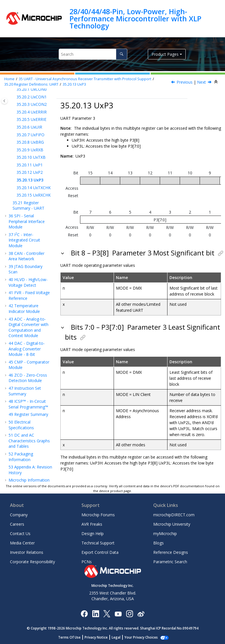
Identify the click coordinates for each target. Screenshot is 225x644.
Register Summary (28, 414)
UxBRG (30, 142)
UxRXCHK (34, 195)
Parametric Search (170, 562)
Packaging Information (21, 457)
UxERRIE (31, 119)
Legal (119, 637)
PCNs (87, 562)
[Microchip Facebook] (84, 613)
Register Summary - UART (28, 206)
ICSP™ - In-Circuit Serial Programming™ (28, 404)
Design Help (93, 533)
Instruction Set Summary (25, 391)
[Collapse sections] (216, 82)
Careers (17, 524)
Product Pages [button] (165, 54)
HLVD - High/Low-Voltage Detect (28, 282)
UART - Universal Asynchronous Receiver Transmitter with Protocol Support (85, 79)
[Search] (121, 54)
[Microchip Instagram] (129, 613)
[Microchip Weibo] (141, 613)
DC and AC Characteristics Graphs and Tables (29, 441)
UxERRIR (32, 112)
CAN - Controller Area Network (26, 256)
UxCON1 (32, 97)
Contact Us (20, 533)
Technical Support (98, 543)
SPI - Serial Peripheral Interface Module (27, 221)
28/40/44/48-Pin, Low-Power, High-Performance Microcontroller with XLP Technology (135, 19)
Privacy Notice (99, 637)
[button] (14, 97)
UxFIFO (30, 135)
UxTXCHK (34, 188)
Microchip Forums (98, 515)
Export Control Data (100, 552)
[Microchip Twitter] (107, 613)
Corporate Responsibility (32, 562)
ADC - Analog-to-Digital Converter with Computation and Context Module (28, 327)
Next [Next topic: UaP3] (202, 82)
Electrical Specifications (21, 425)
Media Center (22, 543)
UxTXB (31, 157)
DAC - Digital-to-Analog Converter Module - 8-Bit (27, 349)
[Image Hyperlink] (118, 613)
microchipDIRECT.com (174, 515)
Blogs (158, 543)
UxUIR (29, 127)
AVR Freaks (92, 524)
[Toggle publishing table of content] (4, 101)
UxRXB (30, 150)
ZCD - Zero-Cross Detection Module (28, 378)
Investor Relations (27, 552)
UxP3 (74, 84)
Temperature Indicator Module (24, 308)
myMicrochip (165, 533)
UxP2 (30, 172)
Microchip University (172, 524)
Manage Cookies (141, 637)
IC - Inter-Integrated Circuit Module (24, 240)
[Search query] (93, 54)
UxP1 (30, 165)
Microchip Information (29, 480)
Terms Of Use (72, 637)
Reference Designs (171, 552)
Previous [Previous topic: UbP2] (185, 82)
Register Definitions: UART (31, 84)
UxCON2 (32, 104)
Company (19, 515)
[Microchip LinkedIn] (96, 613)
